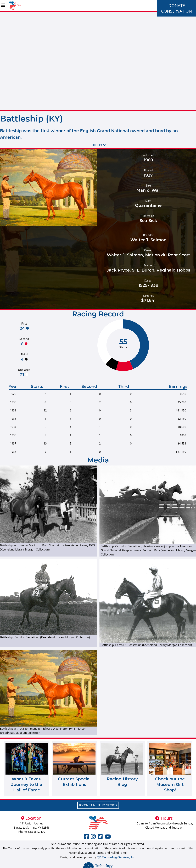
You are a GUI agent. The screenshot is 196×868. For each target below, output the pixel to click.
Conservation (177, 11)
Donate (177, 5)
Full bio (98, 145)
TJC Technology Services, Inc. (117, 857)
